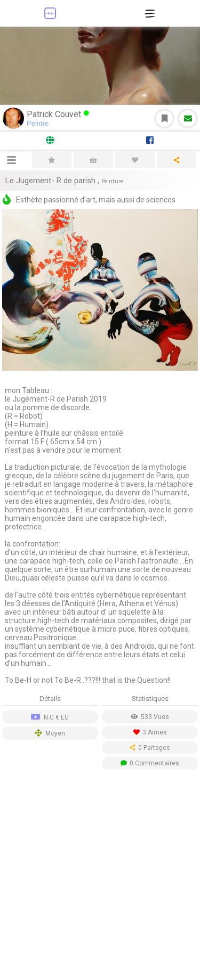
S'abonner (165, 119)
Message (188, 119)
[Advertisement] (100, 877)
